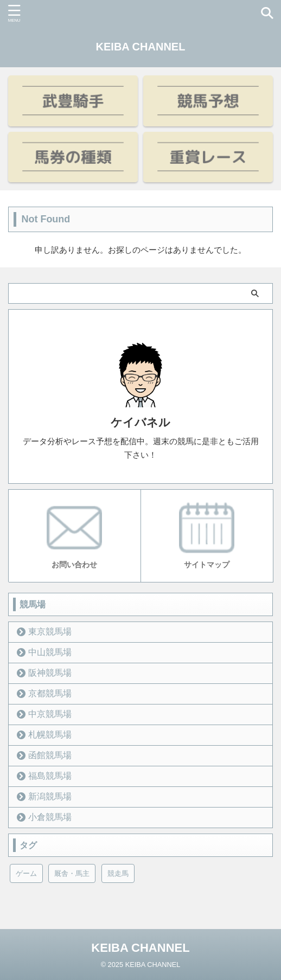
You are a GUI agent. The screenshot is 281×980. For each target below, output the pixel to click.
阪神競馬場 (50, 673)
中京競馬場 (50, 714)
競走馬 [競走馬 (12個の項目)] (118, 873)
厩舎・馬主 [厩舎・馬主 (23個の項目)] (72, 873)
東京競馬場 (50, 632)
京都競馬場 (50, 693)
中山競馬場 (50, 652)
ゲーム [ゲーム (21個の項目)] (26, 873)
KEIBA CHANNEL (141, 47)
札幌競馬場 (50, 735)
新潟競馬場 (50, 796)
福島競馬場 (50, 776)
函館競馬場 (50, 755)
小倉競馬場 (50, 817)
